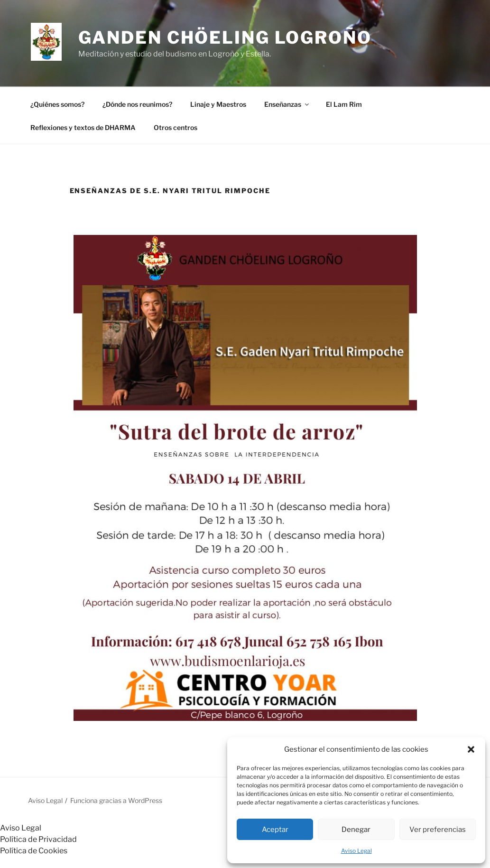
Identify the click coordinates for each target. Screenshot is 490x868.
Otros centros (176, 127)
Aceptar (275, 830)
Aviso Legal (356, 851)
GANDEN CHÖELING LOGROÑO (225, 37)
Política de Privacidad (38, 839)
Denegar (356, 830)
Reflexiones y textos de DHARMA (83, 127)
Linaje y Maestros (218, 104)
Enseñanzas (287, 104)
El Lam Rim (344, 104)
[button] (471, 749)
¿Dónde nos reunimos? (137, 104)
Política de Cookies (34, 851)
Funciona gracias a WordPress (116, 800)
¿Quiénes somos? (57, 104)
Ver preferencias (438, 830)
